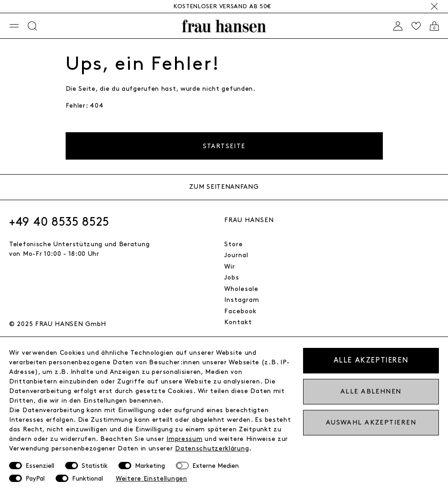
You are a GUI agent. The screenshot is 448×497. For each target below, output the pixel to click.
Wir (230, 267)
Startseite (224, 146)
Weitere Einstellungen (152, 479)
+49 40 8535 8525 (59, 222)
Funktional (88, 479)
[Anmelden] (398, 26)
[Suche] (32, 26)
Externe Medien (216, 466)
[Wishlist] (416, 26)
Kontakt (238, 322)
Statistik (95, 466)
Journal (236, 255)
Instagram (242, 300)
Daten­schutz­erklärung (212, 448)
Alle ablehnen (371, 391)
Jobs (232, 277)
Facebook (240, 311)
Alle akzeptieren (371, 360)
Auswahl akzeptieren (371, 422)
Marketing (150, 466)
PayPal (35, 479)
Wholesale (241, 289)
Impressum (184, 439)
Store (234, 244)
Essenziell (40, 466)
